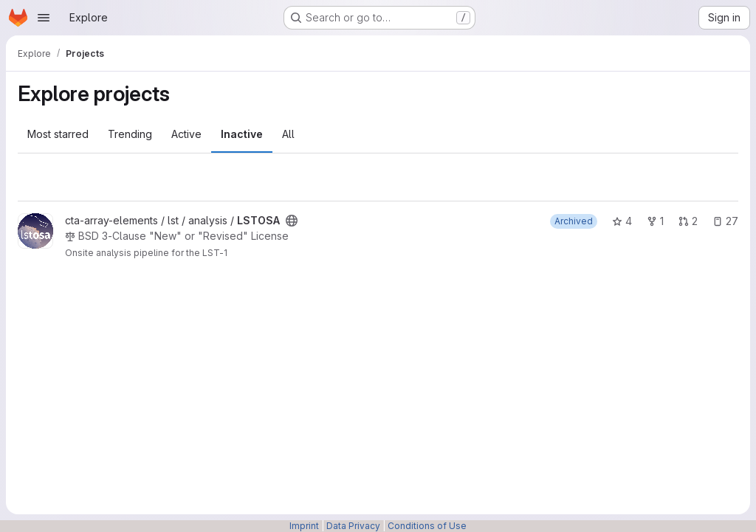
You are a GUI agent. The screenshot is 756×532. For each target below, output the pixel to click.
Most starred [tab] (58, 134)
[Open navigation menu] (44, 18)
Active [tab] (186, 134)
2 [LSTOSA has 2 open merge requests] (688, 221)
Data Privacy (353, 526)
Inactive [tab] (242, 134)
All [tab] (288, 134)
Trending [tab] (130, 134)
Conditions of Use (427, 526)
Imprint (304, 526)
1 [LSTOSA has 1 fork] (655, 221)
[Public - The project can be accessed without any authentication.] (292, 221)
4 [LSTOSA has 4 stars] (622, 221)
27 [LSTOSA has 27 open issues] (725, 221)
